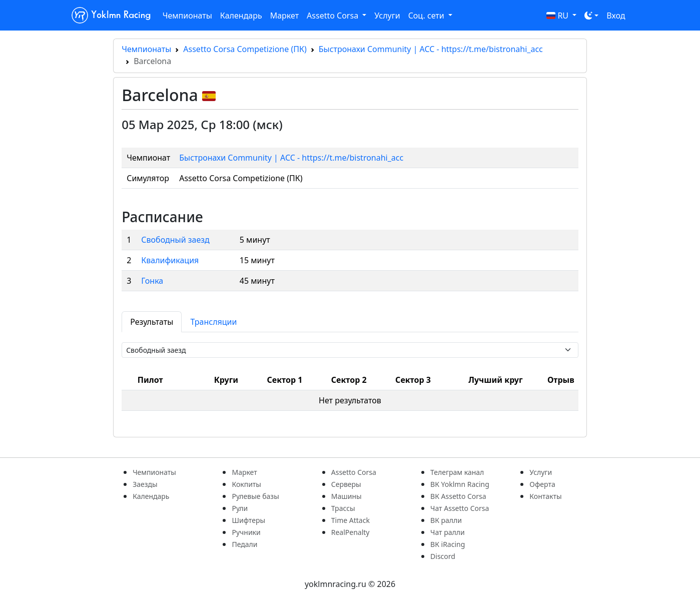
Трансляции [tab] (213, 322)
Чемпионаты (187, 16)
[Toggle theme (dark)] (591, 16)
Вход (616, 16)
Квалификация (170, 260)
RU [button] (559, 16)
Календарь (241, 16)
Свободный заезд (175, 240)
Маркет (284, 16)
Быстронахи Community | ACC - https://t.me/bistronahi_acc (431, 49)
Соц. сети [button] (427, 16)
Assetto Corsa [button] (333, 16)
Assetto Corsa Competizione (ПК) (245, 49)
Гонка (152, 281)
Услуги (387, 16)
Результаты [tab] (152, 322)
